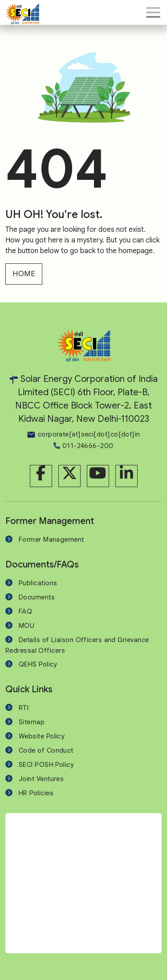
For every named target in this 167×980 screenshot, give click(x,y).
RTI (24, 708)
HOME (24, 274)
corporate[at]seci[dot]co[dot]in (83, 434)
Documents (37, 597)
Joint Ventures (41, 779)
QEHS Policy (38, 664)
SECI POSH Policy (46, 765)
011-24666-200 (83, 446)
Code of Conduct (46, 750)
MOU (26, 626)
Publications (38, 583)
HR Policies (36, 793)
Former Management (51, 540)
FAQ (25, 611)
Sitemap (32, 722)
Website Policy (42, 736)
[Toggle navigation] (153, 12)
